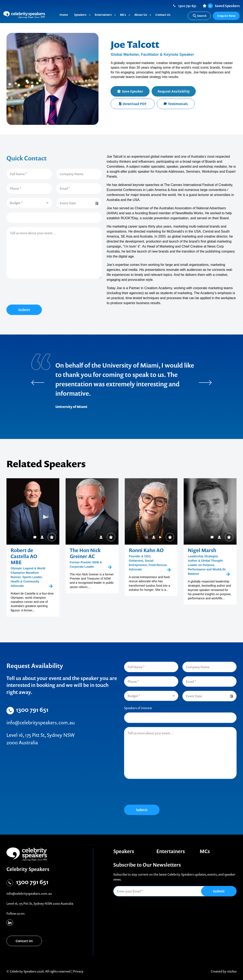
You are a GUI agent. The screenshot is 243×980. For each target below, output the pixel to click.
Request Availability (174, 91)
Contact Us (24, 941)
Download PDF (133, 104)
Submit (24, 310)
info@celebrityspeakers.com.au (41, 722)
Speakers (124, 851)
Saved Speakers (224, 6)
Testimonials (176, 104)
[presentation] (38, 292)
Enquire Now (226, 16)
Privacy (78, 971)
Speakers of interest (138, 708)
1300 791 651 (187, 6)
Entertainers (171, 851)
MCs (205, 851)
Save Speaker (133, 91)
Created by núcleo (224, 971)
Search (199, 16)
